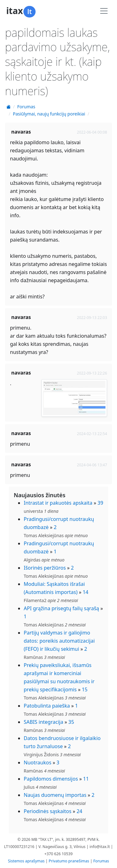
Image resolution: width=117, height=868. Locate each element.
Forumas (26, 107)
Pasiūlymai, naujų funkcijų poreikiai (49, 114)
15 (85, 689)
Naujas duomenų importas (55, 795)
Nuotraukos (38, 763)
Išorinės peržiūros (45, 568)
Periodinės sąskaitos (48, 811)
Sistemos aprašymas (26, 861)
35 (71, 722)
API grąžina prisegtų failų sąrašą (61, 608)
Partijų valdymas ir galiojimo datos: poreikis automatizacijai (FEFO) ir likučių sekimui (59, 641)
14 (85, 592)
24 (79, 811)
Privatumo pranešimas (69, 861)
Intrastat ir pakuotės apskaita (58, 503)
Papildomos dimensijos (51, 779)
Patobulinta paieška (47, 706)
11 (86, 779)
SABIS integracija (44, 722)
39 (100, 503)
